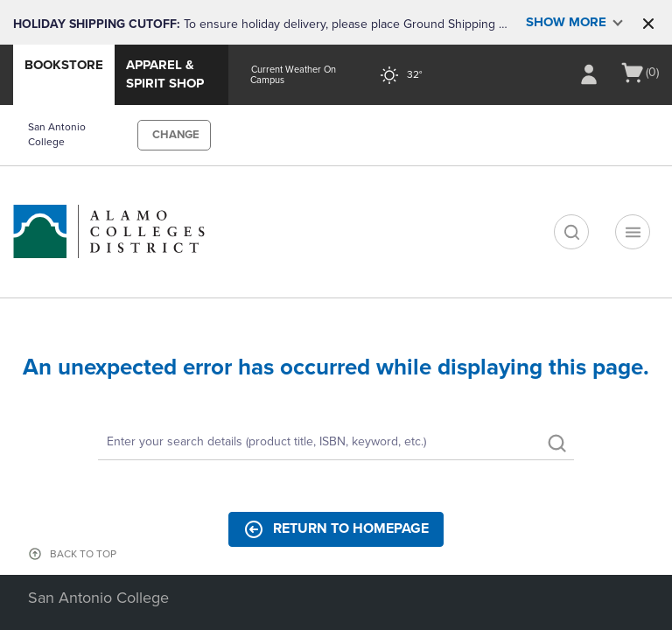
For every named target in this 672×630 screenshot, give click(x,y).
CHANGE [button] (176, 135)
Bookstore (64, 65)
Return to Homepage (336, 529)
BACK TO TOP (83, 554)
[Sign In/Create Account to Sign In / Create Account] (589, 74)
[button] (648, 24)
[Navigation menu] (633, 232)
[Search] (336, 443)
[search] (571, 232)
